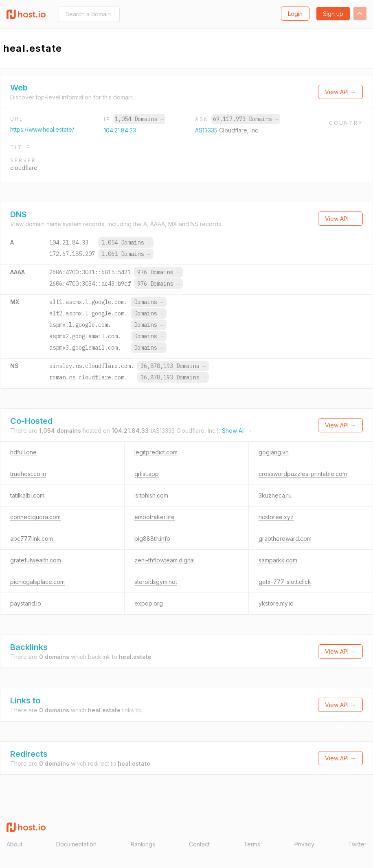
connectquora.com (35, 517)
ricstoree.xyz (276, 517)
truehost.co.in (28, 474)
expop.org (149, 603)
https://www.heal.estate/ (42, 129)
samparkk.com (278, 560)
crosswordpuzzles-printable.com (303, 474)
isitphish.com (151, 495)
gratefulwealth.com (36, 560)
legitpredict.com (156, 452)
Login (295, 14)
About (14, 844)
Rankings (143, 844)
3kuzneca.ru (275, 495)
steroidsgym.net (156, 582)
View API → (340, 92)
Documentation (76, 844)
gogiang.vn (274, 452)
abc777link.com (32, 539)
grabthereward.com (285, 539)
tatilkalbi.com (27, 495)
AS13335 (207, 130)
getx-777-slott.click (285, 582)
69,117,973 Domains (246, 119)
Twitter (357, 844)
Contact (199, 844)
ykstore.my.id (276, 603)
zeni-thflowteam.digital (165, 560)
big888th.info (152, 539)
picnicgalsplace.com (37, 582)
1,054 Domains (139, 119)
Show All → (237, 431)
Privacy (304, 844)
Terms (252, 844)
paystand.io (26, 603)
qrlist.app (147, 474)
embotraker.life (155, 517)
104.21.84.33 (120, 130)
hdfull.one (23, 452)
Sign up (333, 14)
